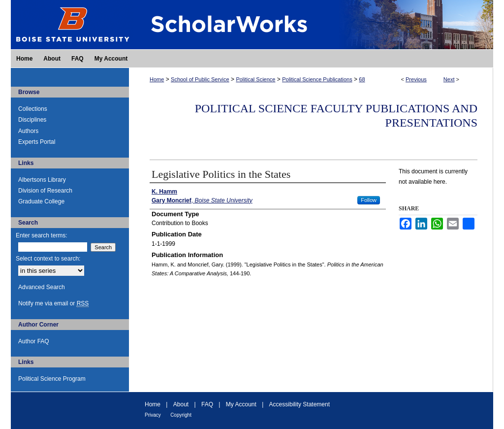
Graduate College (41, 201)
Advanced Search (42, 287)
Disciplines (32, 120)
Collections (33, 109)
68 (362, 79)
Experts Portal (37, 142)
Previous (416, 79)
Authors (28, 131)
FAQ (207, 404)
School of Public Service (200, 79)
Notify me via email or (53, 303)
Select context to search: (48, 259)
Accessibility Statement (299, 404)
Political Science (255, 79)
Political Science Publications (317, 79)
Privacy (153, 415)
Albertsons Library (42, 180)
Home (157, 79)
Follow (369, 200)
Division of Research (45, 191)
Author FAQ (34, 341)
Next (449, 79)
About (181, 404)
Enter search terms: (42, 235)
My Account (241, 404)
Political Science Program (52, 379)
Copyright (181, 415)
